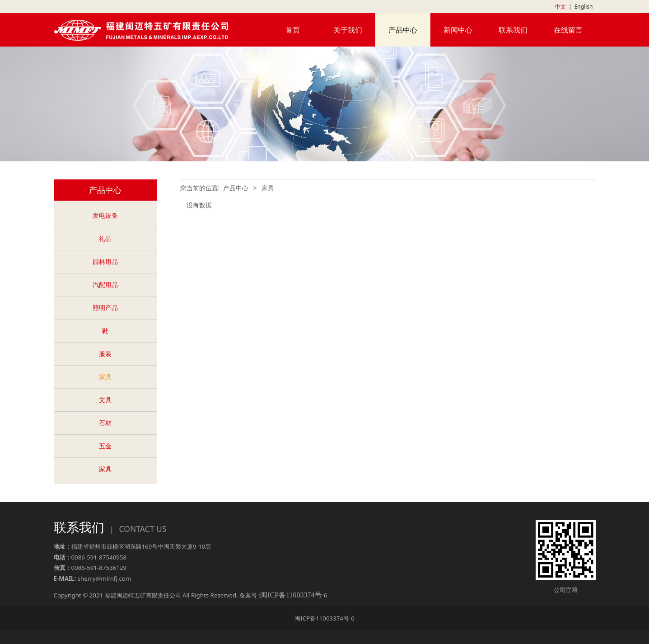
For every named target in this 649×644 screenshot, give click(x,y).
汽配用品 (105, 284)
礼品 (105, 238)
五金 (105, 446)
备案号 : (280, 595)
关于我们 (348, 30)
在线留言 (568, 30)
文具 (105, 400)
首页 (293, 30)
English (584, 7)
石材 (105, 423)
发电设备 (105, 215)
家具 (105, 377)
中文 (560, 7)
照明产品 (105, 308)
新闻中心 (458, 30)
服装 (105, 354)
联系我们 (513, 30)
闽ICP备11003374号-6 (324, 618)
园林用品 (105, 261)
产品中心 (403, 30)
